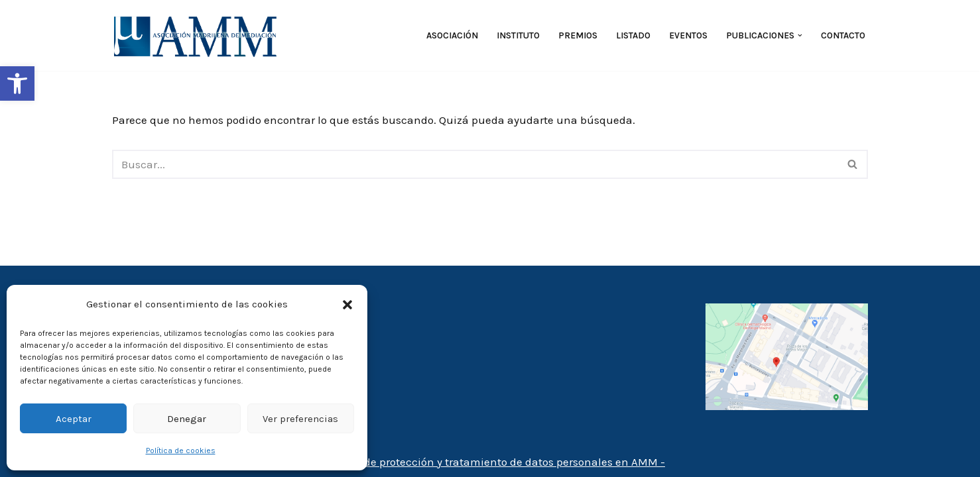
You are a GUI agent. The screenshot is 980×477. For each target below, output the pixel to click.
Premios (578, 35)
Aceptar (74, 419)
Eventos (688, 35)
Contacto (843, 35)
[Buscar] (475, 164)
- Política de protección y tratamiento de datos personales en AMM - (490, 462)
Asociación (452, 35)
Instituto (518, 35)
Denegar (187, 419)
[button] (17, 83)
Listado (633, 35)
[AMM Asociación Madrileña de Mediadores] (198, 35)
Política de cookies (181, 450)
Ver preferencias (300, 419)
